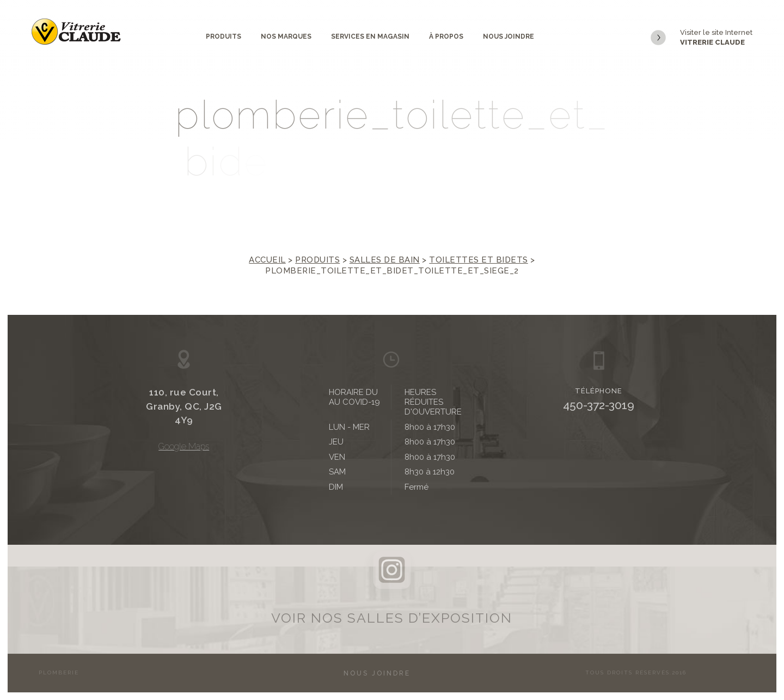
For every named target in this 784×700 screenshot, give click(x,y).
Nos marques (286, 36)
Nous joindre (509, 36)
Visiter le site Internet (702, 38)
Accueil (267, 260)
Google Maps (184, 446)
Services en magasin (370, 36)
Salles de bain (385, 260)
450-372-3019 (599, 405)
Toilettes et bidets (479, 260)
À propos (446, 36)
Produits (223, 36)
